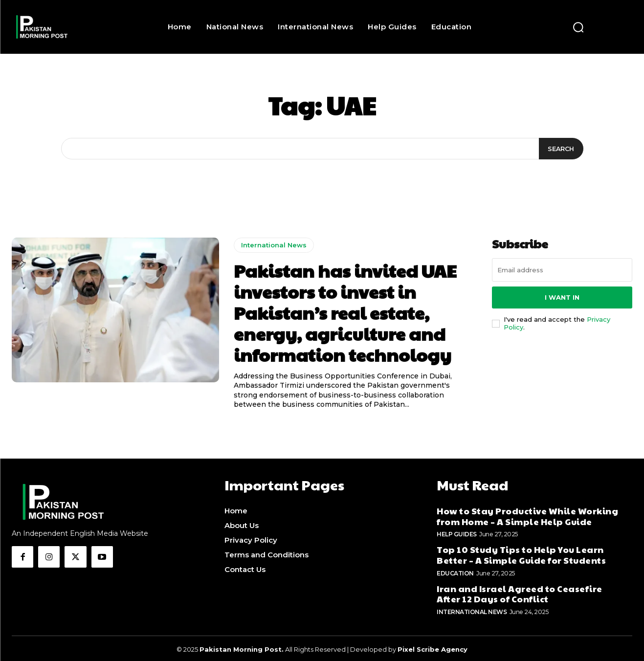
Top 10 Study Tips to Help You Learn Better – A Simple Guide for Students (521, 553)
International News (274, 245)
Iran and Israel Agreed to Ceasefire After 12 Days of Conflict (520, 591)
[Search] (560, 149)
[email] (562, 270)
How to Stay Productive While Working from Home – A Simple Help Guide (527, 514)
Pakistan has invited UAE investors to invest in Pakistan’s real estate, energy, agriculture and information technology (345, 313)
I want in (562, 297)
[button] (578, 27)
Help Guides (457, 532)
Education (455, 571)
